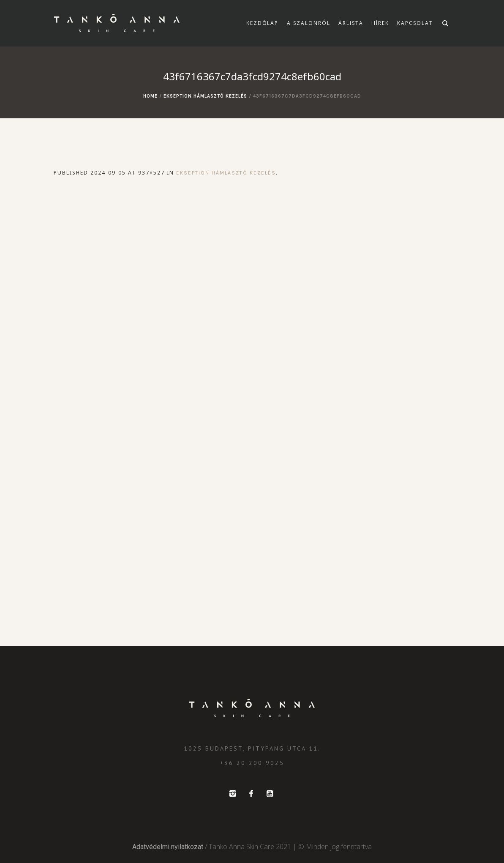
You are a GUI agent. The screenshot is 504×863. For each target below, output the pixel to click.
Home (150, 96)
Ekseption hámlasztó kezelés (205, 96)
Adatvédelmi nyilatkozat (168, 847)
